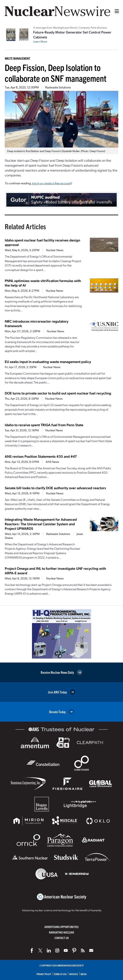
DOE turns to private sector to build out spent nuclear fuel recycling (58, 393)
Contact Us (62, 938)
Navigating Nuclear (61, 932)
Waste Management (17, 58)
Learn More (40, 41)
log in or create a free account (52, 183)
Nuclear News (55, 250)
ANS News (52, 462)
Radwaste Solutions (58, 87)
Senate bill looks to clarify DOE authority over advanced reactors (55, 488)
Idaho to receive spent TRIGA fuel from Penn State (44, 425)
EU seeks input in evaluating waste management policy (48, 361)
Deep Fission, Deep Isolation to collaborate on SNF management (56, 73)
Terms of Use (60, 974)
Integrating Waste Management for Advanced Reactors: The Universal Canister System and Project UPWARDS (41, 524)
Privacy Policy (44, 974)
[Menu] (116, 11)
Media (84, 974)
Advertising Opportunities (61, 927)
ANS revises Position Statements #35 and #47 (41, 456)
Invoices (74, 974)
